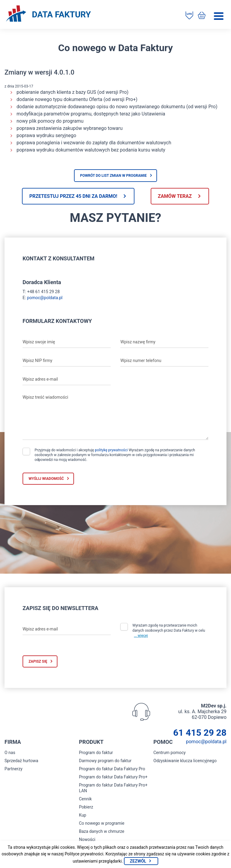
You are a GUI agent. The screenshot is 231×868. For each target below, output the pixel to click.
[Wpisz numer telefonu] (164, 360)
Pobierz (86, 807)
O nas (10, 753)
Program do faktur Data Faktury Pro (112, 769)
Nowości (87, 839)
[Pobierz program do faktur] (189, 16)
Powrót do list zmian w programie (113, 176)
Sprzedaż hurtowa (21, 761)
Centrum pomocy (169, 753)
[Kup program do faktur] (202, 16)
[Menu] (219, 16)
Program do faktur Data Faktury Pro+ (113, 777)
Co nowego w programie (102, 823)
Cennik (86, 799)
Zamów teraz (175, 196)
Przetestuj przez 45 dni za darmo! (73, 196)
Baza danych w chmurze (102, 831)
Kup (83, 815)
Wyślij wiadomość (46, 479)
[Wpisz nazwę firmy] (164, 342)
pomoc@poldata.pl (45, 298)
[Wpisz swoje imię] (67, 342)
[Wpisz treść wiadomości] (115, 416)
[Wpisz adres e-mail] (67, 379)
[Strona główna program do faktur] (48, 14)
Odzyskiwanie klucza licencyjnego (185, 761)
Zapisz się (38, 661)
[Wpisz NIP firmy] (67, 360)
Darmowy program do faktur (105, 761)
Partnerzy (14, 769)
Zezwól (138, 861)
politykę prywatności (111, 450)
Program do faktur (96, 753)
